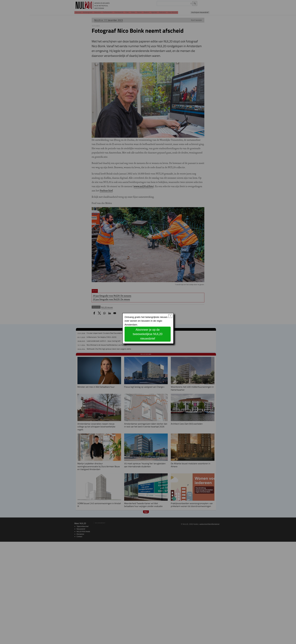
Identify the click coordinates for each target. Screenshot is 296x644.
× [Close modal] (170, 316)
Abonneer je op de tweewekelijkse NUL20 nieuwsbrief (148, 334)
